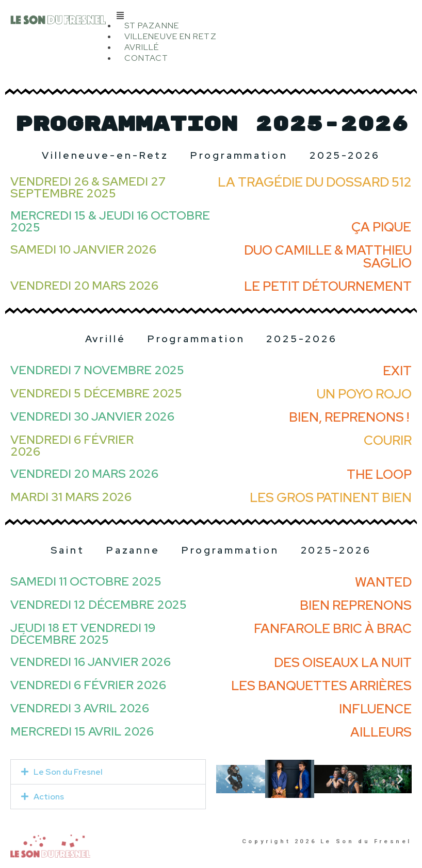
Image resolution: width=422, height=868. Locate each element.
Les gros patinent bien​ (331, 498)
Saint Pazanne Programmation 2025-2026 (211, 550)
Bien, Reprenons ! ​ (350, 417)
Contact (147, 58)
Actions (49, 797)
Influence (375, 709)
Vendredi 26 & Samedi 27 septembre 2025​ (88, 187)
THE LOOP (379, 474)
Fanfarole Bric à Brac (333, 629)
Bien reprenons (356, 605)
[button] (264, 15)
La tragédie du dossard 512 (315, 182)
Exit (397, 371)
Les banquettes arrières (321, 686)
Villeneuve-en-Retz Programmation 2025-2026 (211, 155)
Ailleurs (381, 732)
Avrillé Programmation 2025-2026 (211, 339)
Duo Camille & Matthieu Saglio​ (328, 257)
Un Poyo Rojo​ (364, 394)
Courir (388, 440)
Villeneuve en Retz (171, 36)
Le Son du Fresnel (68, 772)
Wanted (383, 582)
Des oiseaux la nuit (343, 663)
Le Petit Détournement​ (328, 286)
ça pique (381, 227)
